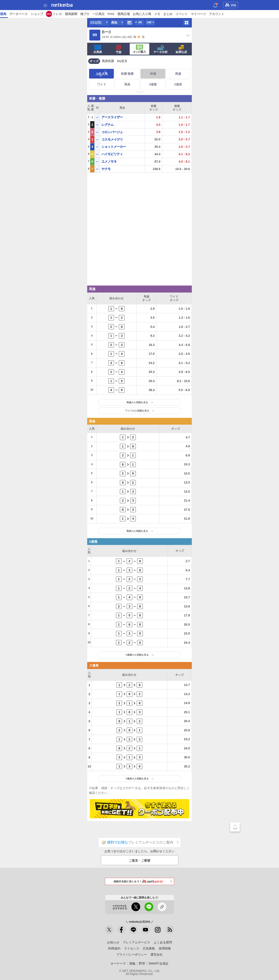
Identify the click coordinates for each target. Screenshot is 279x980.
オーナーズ (118, 963)
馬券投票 (108, 61)
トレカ (182, 14)
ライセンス (132, 948)
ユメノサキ (109, 161)
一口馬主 (223, 14)
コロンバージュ (112, 132)
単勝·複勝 (127, 74)
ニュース (20, 14)
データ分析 (161, 49)
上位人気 (102, 74)
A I (43, 14)
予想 (51, 14)
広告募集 (149, 948)
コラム (91, 14)
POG (235, 14)
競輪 (231, 5)
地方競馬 (124, 14)
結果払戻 (181, 49)
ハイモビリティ (112, 154)
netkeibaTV (107, 14)
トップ (6, 14)
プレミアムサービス (136, 942)
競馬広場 (248, 14)
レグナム (107, 125)
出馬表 (98, 49)
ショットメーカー (114, 147)
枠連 (153, 74)
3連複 (153, 84)
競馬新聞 (195, 14)
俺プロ (209, 14)
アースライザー (112, 117)
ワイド (102, 84)
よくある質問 (163, 942)
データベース (143, 14)
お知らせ (113, 942)
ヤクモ (106, 169)
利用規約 (114, 948)
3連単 (178, 84)
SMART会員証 (158, 963)
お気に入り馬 (266, 14)
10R (149, 22)
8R (140, 22)
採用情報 (165, 948)
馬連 (178, 74)
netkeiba (62, 5)
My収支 (122, 61)
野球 (142, 963)
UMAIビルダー (74, 14)
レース (34, 14)
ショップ (161, 14)
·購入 (139, 49)
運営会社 (157, 954)
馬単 (127, 84)
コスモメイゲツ (112, 139)
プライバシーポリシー (132, 954)
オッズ (94, 61)
